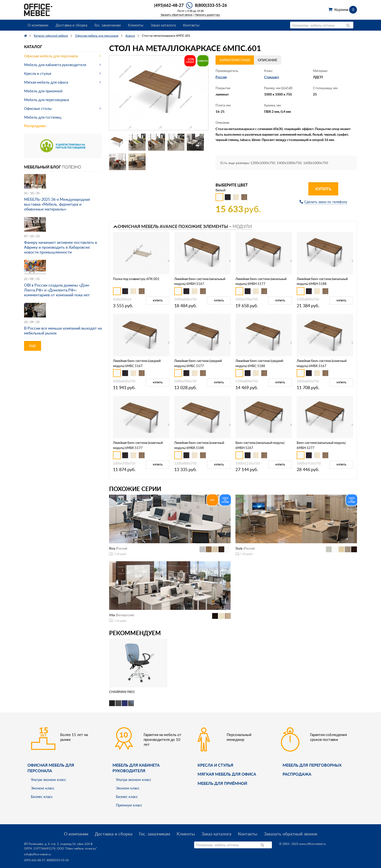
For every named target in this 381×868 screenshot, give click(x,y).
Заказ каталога (163, 25)
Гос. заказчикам (108, 25)
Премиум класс (129, 805)
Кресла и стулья (38, 73)
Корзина (346, 9)
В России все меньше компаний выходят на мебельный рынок (63, 331)
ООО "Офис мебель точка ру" (77, 848)
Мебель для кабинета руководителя (55, 65)
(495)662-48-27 (169, 5)
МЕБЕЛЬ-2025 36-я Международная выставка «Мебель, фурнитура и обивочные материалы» (57, 204)
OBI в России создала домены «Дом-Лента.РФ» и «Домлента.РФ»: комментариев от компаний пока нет (57, 290)
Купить (323, 189)
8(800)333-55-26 (211, 5)
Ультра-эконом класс (48, 780)
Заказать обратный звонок (177, 15)
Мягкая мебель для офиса (46, 82)
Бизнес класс (42, 797)
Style (239, 548)
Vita (112, 615)
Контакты (191, 25)
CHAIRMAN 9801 (122, 692)
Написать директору (208, 15)
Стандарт (272, 77)
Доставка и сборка (71, 25)
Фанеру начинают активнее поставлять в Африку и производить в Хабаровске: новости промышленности (61, 247)
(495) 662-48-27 (35, 860)
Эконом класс (43, 788)
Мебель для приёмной (222, 783)
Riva (112, 548)
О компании (38, 25)
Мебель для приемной (43, 91)
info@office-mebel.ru (38, 854)
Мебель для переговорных (47, 100)
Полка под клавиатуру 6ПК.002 (136, 279)
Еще (33, 346)
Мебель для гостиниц (43, 117)
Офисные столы (38, 108)
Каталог (33, 47)
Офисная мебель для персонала (51, 56)
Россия (221, 77)
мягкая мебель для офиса (227, 774)
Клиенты (136, 25)
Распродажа (35, 126)
